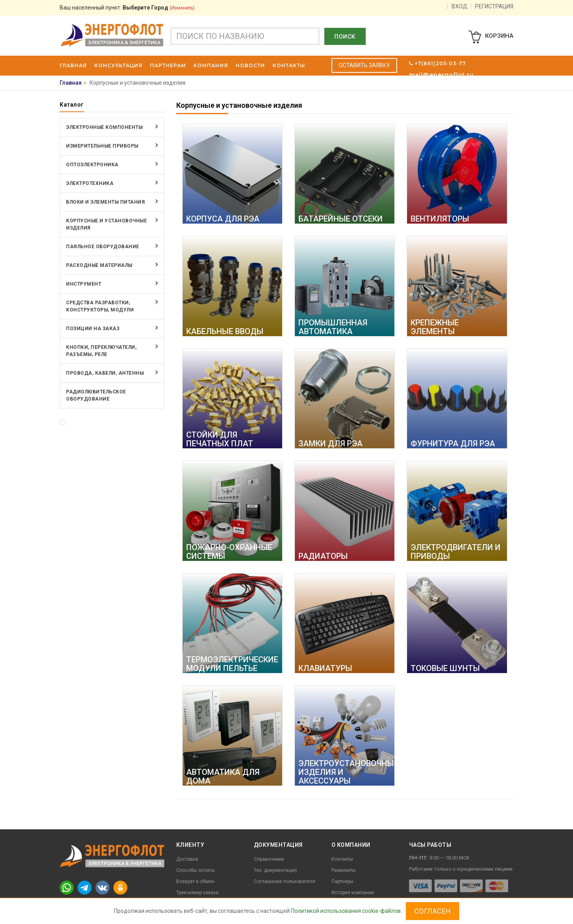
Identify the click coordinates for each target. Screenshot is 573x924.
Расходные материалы (99, 265)
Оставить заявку (364, 65)
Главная (71, 83)
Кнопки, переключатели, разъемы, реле (101, 351)
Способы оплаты (196, 870)
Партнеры (342, 881)
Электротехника (90, 183)
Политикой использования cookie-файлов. (346, 911)
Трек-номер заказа (197, 893)
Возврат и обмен (195, 881)
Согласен (433, 911)
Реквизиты (344, 870)
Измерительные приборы (102, 146)
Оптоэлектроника (92, 165)
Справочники (269, 859)
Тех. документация (275, 870)
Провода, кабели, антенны (105, 373)
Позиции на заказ (93, 329)
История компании (353, 893)
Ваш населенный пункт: (127, 8)
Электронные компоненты (104, 127)
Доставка (187, 859)
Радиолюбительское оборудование (96, 395)
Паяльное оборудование (103, 247)
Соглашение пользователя (285, 881)
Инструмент (84, 284)
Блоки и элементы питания (105, 202)
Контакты (342, 859)
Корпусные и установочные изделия (106, 224)
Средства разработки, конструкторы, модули (100, 306)
